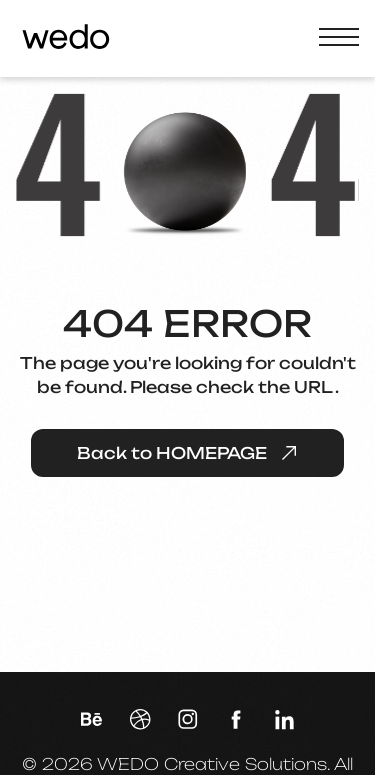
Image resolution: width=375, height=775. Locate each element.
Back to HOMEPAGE (188, 453)
